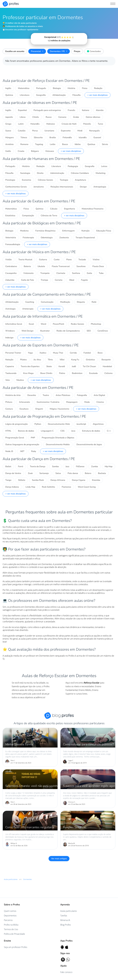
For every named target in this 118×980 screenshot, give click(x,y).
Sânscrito (38, 138)
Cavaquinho (11, 273)
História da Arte (13, 395)
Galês (8, 151)
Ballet (8, 466)
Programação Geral (15, 438)
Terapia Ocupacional (85, 238)
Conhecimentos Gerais (16, 187)
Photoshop (96, 324)
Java (73, 431)
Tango (8, 480)
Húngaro (10, 138)
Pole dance (73, 473)
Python (38, 424)
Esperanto (66, 131)
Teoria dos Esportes (30, 366)
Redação (98, 88)
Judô (74, 366)
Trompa (44, 280)
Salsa (58, 473)
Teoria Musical (25, 260)
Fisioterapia (28, 238)
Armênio (9, 144)
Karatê (62, 366)
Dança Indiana (12, 487)
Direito (40, 173)
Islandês (83, 138)
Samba (55, 466)
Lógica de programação (17, 424)
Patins (62, 373)
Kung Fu (75, 360)
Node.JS (9, 451)
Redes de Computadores (68, 331)
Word (43, 324)
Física (85, 88)
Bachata (102, 473)
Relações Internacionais (62, 187)
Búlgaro (35, 151)
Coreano (62, 117)
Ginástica (90, 360)
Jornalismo (39, 187)
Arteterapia (28, 309)
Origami (39, 409)
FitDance (80, 466)
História (71, 88)
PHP (33, 438)
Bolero (88, 473)
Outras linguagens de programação (22, 444)
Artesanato (24, 402)
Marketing (101, 173)
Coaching (30, 302)
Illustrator (45, 331)
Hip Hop (109, 466)
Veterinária (11, 238)
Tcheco (24, 138)
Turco (100, 124)
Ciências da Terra (49, 216)
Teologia (64, 180)
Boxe (100, 353)
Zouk (30, 473)
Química (9, 95)
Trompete (45, 273)
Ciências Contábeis (80, 173)
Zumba (95, 466)
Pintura (9, 402)
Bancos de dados (26, 431)
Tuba (101, 273)
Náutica (20, 380)
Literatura (25, 95)
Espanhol (22, 110)
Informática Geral (14, 324)
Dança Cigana (79, 480)
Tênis (50, 360)
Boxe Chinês (46, 373)
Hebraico (51, 124)
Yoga (30, 353)
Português (41, 88)
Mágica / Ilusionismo (59, 409)
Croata (21, 151)
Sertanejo (44, 473)
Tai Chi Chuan (89, 366)
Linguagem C (47, 431)
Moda (87, 402)
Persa (35, 131)
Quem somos (10, 911)
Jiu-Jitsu (37, 360)
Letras (104, 166)
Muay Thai (58, 353)
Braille (53, 138)
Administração (57, 173)
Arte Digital (99, 395)
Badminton (77, 373)
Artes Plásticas (63, 395)
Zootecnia (64, 238)
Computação (28, 216)
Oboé (72, 280)
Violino (96, 260)
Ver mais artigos (59, 859)
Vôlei (62, 360)
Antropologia (100, 187)
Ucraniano (49, 131)
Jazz (67, 466)
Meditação (65, 302)
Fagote (84, 280)
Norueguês (94, 131)
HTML (8, 431)
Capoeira (10, 366)
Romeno (24, 144)
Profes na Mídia (11, 925)
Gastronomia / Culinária (48, 402)
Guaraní (97, 138)
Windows (10, 331)
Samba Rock (38, 480)
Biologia (57, 88)
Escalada (93, 373)
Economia (26, 180)
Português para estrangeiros (47, 110)
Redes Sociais (77, 324)
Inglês (8, 88)
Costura (9, 409)
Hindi (80, 131)
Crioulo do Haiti (69, 124)
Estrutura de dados (91, 431)
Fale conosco (66, 972)
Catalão (22, 131)
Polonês (87, 124)
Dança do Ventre (13, 473)
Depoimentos (10, 916)
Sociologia (25, 173)
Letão (53, 144)
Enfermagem (68, 231)
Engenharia (70, 209)
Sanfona (76, 273)
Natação (9, 360)
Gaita (89, 273)
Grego (8, 124)
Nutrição (85, 231)
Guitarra (43, 260)
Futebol (87, 353)
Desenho (32, 395)
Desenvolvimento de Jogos (89, 444)
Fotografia (82, 395)
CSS (62, 431)
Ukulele (41, 266)
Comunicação (47, 302)
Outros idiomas (93, 117)
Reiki (94, 302)
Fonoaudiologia (13, 244)
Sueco (8, 131)
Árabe (76, 117)
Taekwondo (11, 373)
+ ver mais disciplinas (98, 95)
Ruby (34, 451)
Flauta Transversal (61, 266)
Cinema (100, 402)
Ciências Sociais (45, 180)
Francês (71, 110)
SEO (89, 331)
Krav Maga (28, 373)
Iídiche (78, 144)
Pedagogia (73, 166)
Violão (8, 260)
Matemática (24, 88)
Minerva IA (65, 920)
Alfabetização (59, 95)
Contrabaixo (11, 266)
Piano (69, 260)
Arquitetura (80, 180)
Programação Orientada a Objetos (58, 438)
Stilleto (22, 480)
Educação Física (104, 231)
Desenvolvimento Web (59, 424)
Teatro (46, 395)
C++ (109, 431)
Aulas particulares (69, 911)
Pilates (23, 360)
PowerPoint (58, 324)
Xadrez (43, 353)
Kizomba (96, 480)
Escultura (24, 409)
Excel (31, 324)
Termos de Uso (11, 929)
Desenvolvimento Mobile (58, 444)
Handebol (107, 366)
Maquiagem (72, 402)
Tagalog (39, 144)
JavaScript (81, 424)
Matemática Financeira (93, 209)
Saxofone (81, 266)
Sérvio (105, 144)
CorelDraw (103, 331)
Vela (8, 380)
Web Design (27, 331)
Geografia (41, 95)
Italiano (86, 110)
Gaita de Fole (28, 280)
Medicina (24, 231)
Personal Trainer (13, 353)
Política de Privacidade (14, 934)
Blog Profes (66, 925)
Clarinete (61, 273)
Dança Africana (58, 480)
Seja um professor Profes (16, 947)
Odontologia (47, 238)
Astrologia (10, 309)
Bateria (27, 266)
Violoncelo (28, 273)
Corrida (73, 353)
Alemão (100, 110)
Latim (21, 124)
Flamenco (66, 487)
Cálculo (54, 209)
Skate (49, 366)
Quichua (91, 144)
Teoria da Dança (38, 466)
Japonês (9, 117)
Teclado (82, 260)
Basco (65, 144)
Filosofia (76, 95)
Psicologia (10, 180)
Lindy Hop (30, 487)
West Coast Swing (87, 487)
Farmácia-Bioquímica (45, 231)
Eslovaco (50, 151)
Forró (21, 466)
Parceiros (8, 920)
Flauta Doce (98, 266)
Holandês (35, 124)
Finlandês (67, 138)
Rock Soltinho (48, 487)
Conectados (93, 51)
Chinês (36, 117)
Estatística (10, 216)
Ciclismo (108, 373)
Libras (23, 117)
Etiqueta (81, 302)
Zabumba (10, 280)
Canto (57, 260)
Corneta (59, 280)
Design (83, 187)
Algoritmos (98, 424)
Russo (49, 117)
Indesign (9, 338)
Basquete (106, 360)
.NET (22, 451)
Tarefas (64, 916)
